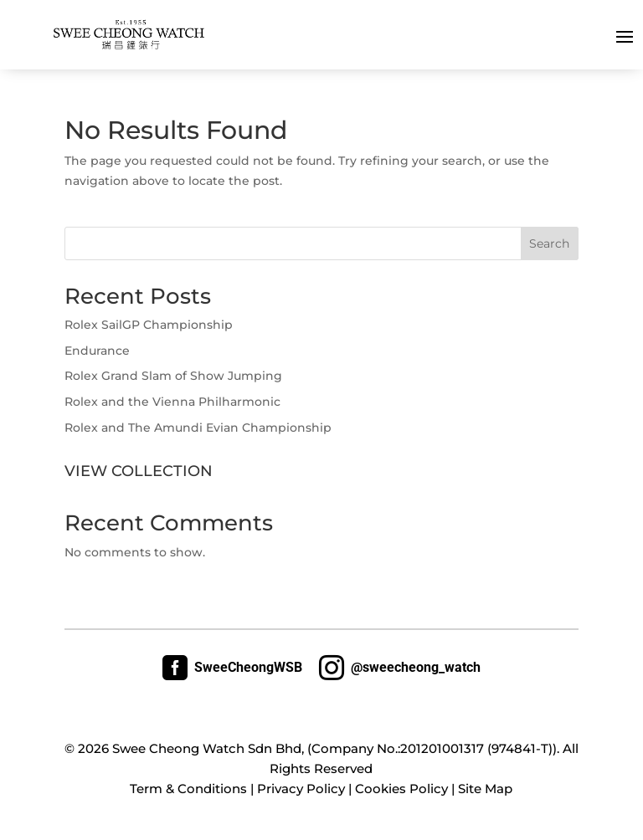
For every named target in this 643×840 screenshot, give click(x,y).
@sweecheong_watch (400, 668)
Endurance (97, 351)
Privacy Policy (301, 789)
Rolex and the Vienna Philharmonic (172, 402)
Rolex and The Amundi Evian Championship (198, 428)
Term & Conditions (188, 789)
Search (549, 243)
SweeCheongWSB (232, 668)
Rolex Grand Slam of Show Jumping (173, 376)
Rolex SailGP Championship (149, 325)
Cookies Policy (401, 789)
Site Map (485, 789)
